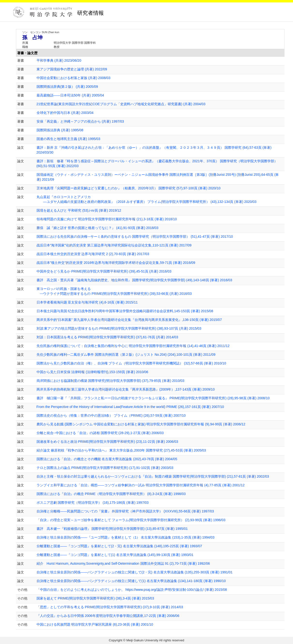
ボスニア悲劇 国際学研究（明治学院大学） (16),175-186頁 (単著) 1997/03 (93, 503)
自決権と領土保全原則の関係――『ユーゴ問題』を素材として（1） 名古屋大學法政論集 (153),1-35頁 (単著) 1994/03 (126, 537)
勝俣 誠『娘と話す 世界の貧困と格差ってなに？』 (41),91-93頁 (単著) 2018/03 (98, 228)
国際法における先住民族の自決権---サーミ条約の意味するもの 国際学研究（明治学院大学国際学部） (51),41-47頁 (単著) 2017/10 (135, 237)
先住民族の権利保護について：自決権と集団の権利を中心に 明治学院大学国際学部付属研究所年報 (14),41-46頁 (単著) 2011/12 (133, 346)
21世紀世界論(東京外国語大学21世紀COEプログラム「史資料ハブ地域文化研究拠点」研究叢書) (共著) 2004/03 (121, 104)
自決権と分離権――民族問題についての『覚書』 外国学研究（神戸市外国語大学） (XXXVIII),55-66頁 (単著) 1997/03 (125, 511)
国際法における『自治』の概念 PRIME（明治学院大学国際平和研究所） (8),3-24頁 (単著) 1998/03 (111, 494)
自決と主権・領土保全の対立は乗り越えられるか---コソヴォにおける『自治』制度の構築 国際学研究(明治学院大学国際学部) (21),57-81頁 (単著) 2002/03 (153, 476)
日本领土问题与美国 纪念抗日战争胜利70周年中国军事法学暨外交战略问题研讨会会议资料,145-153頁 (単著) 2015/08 (125, 311)
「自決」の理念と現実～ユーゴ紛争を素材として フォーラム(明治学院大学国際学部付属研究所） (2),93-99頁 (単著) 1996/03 (131, 520)
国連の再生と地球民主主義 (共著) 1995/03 (68, 139)
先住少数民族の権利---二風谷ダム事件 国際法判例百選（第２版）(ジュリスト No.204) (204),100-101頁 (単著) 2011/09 (126, 355)
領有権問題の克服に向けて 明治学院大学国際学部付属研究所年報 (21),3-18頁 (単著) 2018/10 (107, 219)
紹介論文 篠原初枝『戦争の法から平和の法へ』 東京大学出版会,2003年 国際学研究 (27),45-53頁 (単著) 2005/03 (121, 450)
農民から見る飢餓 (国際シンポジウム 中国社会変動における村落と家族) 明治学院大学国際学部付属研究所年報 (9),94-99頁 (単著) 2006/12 (141, 424)
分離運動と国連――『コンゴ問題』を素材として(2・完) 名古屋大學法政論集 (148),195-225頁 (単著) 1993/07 (119, 546)
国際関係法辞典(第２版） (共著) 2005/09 (67, 87)
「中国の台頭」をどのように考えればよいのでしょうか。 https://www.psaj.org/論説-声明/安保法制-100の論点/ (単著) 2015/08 (132, 590)
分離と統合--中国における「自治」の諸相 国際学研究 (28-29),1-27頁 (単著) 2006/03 (100, 433)
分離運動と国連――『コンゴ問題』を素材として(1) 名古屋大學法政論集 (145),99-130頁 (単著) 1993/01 (115, 555)
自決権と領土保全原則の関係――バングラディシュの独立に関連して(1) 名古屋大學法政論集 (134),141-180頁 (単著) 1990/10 (131, 581)
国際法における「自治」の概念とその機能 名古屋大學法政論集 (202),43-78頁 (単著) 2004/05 (107, 459)
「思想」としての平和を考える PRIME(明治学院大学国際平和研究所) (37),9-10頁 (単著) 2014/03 (110, 607)
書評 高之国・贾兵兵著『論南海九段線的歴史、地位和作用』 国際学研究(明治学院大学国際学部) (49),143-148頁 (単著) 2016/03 (134, 280)
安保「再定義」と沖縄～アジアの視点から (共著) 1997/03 (80, 121)
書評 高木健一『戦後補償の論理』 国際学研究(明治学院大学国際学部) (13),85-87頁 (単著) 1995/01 (112, 529)
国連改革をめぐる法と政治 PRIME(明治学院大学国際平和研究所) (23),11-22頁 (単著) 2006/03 (107, 442)
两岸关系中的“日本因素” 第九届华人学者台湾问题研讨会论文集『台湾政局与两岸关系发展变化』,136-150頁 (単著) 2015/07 (129, 320)
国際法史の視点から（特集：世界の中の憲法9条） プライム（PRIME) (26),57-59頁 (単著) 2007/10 (111, 415)
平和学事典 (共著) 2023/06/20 (59, 60)
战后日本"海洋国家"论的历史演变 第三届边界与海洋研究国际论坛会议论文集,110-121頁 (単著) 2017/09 (114, 245)
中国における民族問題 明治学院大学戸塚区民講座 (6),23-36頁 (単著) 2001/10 (95, 624)
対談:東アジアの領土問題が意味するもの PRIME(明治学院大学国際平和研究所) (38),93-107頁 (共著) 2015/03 (119, 328)
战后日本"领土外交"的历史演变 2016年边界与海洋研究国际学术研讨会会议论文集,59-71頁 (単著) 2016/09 (116, 263)
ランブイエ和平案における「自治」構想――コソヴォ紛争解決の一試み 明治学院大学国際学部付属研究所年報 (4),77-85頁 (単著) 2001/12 (141, 485)
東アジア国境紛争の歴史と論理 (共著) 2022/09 (72, 69)
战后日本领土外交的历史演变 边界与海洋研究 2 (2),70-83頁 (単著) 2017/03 (93, 254)
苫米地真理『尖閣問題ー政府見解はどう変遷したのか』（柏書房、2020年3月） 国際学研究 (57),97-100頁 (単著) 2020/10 (129, 188)
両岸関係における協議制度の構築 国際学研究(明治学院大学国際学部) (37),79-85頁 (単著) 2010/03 (110, 381)
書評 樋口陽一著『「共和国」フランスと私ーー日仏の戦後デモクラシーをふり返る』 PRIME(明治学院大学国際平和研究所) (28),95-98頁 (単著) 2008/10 (153, 398)
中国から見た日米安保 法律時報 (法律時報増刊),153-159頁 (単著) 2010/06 (92, 372)
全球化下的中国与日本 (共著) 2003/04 (65, 113)
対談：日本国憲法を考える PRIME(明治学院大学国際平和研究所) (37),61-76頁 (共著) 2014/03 (107, 337)
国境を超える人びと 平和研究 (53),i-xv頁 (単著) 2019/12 (79, 210)
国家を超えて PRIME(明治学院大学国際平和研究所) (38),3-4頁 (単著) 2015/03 (95, 598)
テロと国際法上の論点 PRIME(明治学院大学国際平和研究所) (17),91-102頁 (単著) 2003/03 (105, 468)
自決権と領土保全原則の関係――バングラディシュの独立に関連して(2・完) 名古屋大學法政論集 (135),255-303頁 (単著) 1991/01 (135, 572)
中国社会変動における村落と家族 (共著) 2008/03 (74, 78)
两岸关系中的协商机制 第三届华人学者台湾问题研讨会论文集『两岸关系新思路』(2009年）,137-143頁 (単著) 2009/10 (126, 389)
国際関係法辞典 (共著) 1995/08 (60, 130)
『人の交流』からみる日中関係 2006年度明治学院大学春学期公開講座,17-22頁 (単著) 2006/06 (108, 616)
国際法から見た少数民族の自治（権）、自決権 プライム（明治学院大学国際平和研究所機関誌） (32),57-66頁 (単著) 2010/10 (131, 363)
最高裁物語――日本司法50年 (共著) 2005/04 (70, 95)
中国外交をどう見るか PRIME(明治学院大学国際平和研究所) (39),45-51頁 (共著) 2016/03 (104, 271)
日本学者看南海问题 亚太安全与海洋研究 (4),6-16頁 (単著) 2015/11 (87, 302)
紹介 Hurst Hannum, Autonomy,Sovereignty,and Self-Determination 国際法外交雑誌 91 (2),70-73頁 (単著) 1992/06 (123, 563)
